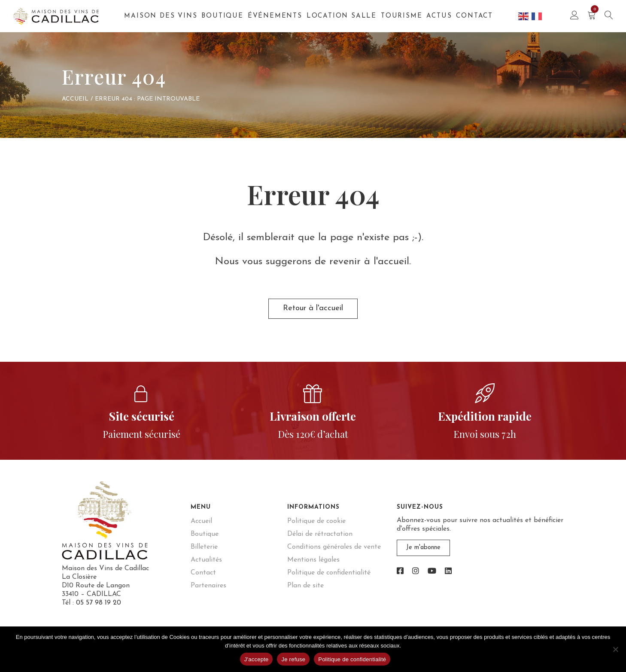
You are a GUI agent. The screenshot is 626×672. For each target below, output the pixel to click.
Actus (439, 16)
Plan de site (305, 590)
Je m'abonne (423, 552)
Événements (275, 16)
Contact (474, 16)
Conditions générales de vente (334, 551)
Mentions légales (313, 564)
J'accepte (257, 659)
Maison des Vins (161, 16)
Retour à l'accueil (313, 311)
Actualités (206, 564)
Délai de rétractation (320, 538)
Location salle (342, 16)
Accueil (75, 99)
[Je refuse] (615, 649)
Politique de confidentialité (329, 577)
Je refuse (293, 659)
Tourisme (401, 16)
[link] (400, 575)
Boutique (222, 16)
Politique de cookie (316, 525)
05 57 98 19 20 (99, 607)
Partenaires (208, 590)
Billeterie (204, 551)
